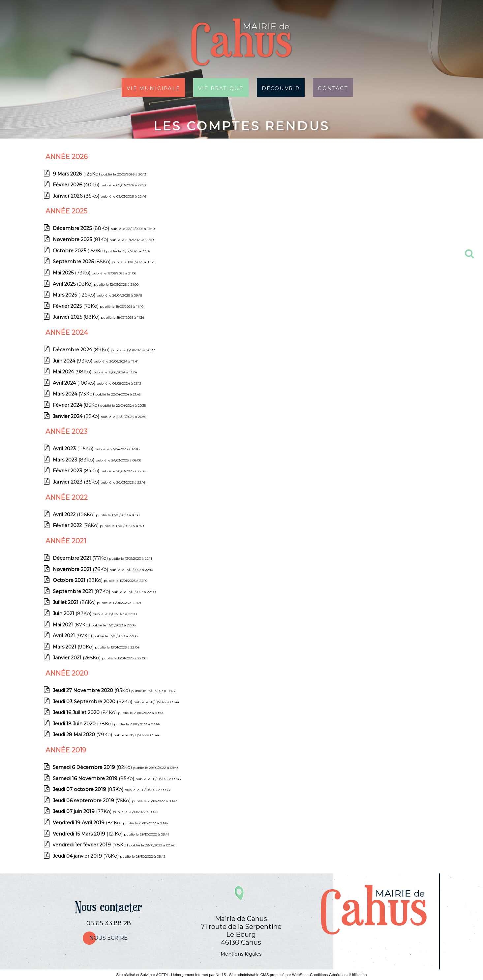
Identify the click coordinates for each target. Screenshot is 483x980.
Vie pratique (221, 88)
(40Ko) (77, 185)
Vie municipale (153, 88)
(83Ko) (74, 460)
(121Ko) (88, 834)
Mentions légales (241, 954)
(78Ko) (83, 724)
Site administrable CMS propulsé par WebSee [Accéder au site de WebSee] (268, 975)
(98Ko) (73, 372)
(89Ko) (82, 350)
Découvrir (281, 88)
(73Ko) (72, 273)
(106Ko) (74, 515)
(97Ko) (73, 636)
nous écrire (108, 938)
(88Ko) (82, 228)
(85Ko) (77, 196)
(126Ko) (75, 295)
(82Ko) (77, 416)
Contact (333, 88)
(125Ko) (77, 174)
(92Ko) (93, 702)
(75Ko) (92, 801)
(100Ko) (75, 383)
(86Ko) (75, 602)
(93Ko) (73, 284)
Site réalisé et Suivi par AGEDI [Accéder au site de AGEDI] (142, 975)
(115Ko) (74, 449)
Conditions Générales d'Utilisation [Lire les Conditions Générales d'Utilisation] (338, 975)
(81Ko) (81, 239)
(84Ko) (77, 471)
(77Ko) (81, 558)
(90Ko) (74, 647)
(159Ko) (79, 251)
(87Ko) (82, 591)
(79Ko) (83, 735)
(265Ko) (77, 658)
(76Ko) (76, 525)
